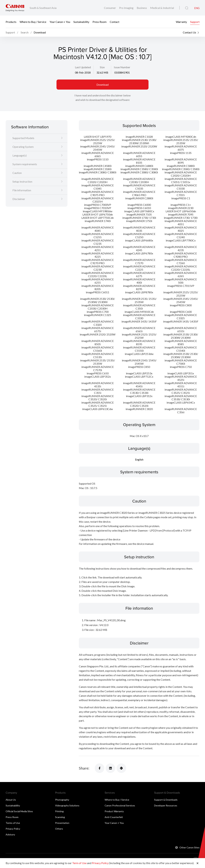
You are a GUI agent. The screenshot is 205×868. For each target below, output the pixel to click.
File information (22, 190)
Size (102, 67)
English (139, 459)
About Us (11, 800)
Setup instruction (22, 181)
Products (11, 22)
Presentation (62, 823)
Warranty (181, 22)
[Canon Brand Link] (15, 8)
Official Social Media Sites (19, 811)
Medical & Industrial (162, 8)
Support (195, 22)
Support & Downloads (166, 800)
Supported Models (23, 138)
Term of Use (79, 863)
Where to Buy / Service (33, 22)
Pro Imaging (127, 8)
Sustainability (81, 22)
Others (59, 829)
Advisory (10, 834)
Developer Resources (166, 805)
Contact (115, 22)
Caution (17, 173)
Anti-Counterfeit (114, 817)
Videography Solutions (67, 805)
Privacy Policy (13, 829)
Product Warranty (114, 811)
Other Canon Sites (189, 847)
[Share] (100, 768)
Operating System (23, 147)
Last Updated (83, 67)
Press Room (100, 22)
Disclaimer (19, 199)
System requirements (25, 164)
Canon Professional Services (120, 805)
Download (102, 85)
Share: (84, 768)
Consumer (110, 8)
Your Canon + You (60, 22)
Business (142, 8)
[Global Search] (187, 8)
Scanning (60, 817)
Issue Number (122, 67)
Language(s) (20, 155)
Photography (62, 800)
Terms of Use (13, 823)
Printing (59, 811)
